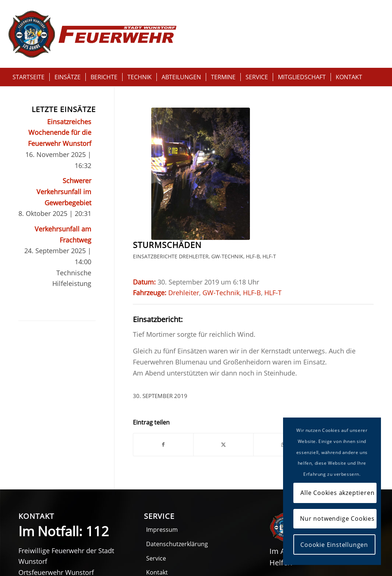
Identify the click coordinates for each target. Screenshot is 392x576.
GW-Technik (227, 121)
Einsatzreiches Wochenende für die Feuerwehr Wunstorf (60, 132)
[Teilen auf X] (182, 365)
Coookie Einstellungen (334, 545)
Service (156, 478)
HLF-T (140, 132)
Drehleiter (194, 121)
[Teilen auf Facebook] (149, 365)
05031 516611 (51, 542)
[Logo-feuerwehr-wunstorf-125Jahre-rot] (92, 34)
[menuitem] (29, 77)
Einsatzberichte (155, 121)
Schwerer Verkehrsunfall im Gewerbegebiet (64, 191)
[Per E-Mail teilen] (247, 365)
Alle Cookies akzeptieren (337, 493)
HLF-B (253, 121)
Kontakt (157, 492)
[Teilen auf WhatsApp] (214, 365)
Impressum (162, 450)
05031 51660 (63, 531)
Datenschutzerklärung (177, 464)
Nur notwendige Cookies (337, 519)
